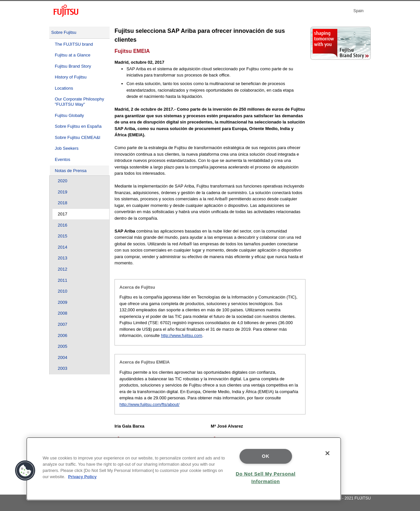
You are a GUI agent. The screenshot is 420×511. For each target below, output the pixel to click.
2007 (63, 324)
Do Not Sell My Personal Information (266, 478)
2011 (63, 280)
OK (266, 456)
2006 (63, 335)
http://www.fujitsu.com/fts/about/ (149, 404)
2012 (63, 269)
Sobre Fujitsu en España (78, 126)
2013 (63, 258)
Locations (64, 88)
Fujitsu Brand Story (73, 66)
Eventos (63, 159)
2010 (63, 291)
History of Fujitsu (71, 77)
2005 (63, 346)
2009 (63, 302)
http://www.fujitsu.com (181, 335)
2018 (63, 203)
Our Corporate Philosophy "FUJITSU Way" (79, 102)
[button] (25, 471)
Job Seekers (67, 148)
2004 (63, 357)
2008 (63, 313)
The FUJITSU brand (74, 44)
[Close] (327, 453)
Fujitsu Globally (69, 115)
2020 (63, 181)
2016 (63, 225)
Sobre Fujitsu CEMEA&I (78, 137)
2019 (63, 192)
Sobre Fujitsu (64, 32)
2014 (63, 247)
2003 (63, 368)
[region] (184, 469)
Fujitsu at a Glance (73, 55)
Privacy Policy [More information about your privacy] (83, 477)
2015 (63, 236)
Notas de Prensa (71, 171)
